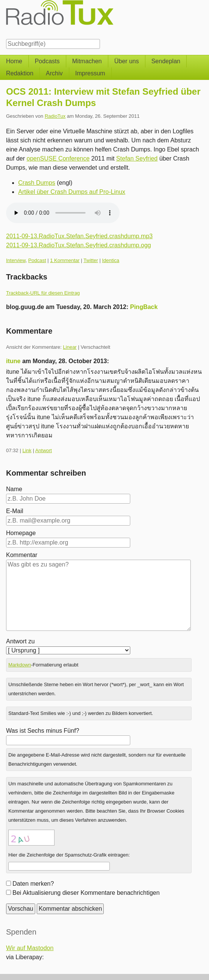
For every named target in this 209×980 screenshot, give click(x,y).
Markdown (20, 665)
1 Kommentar (65, 260)
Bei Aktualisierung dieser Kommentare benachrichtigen (86, 893)
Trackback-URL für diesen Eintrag (43, 293)
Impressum (90, 73)
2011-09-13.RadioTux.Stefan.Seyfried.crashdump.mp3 (79, 236)
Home (14, 61)
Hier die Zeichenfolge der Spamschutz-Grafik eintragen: (69, 855)
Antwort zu (20, 641)
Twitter (91, 260)
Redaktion (20, 73)
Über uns (127, 61)
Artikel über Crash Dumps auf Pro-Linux (72, 192)
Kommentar (22, 555)
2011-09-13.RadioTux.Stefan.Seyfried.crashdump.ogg (79, 245)
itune (13, 361)
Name (14, 489)
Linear (70, 347)
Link (27, 450)
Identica (111, 260)
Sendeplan (166, 61)
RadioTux (55, 116)
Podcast (37, 260)
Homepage (21, 533)
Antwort (44, 450)
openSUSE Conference (58, 158)
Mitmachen (87, 61)
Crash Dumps (37, 183)
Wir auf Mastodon (30, 948)
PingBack (144, 307)
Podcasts (47, 61)
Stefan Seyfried (137, 158)
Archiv (54, 73)
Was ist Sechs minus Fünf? (43, 731)
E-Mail (15, 511)
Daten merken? (33, 884)
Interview (16, 260)
